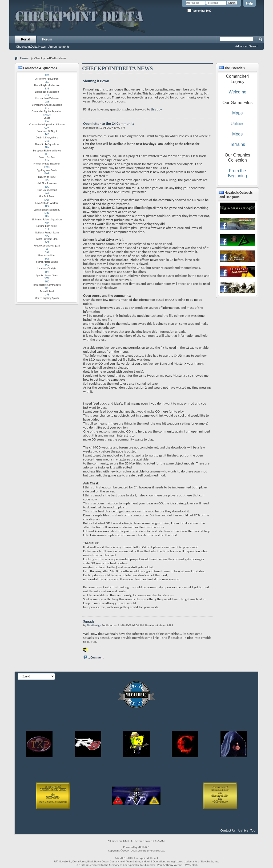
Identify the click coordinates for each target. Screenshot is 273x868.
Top (253, 830)
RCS (47, 242)
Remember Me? (199, 11)
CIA (47, 121)
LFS (47, 206)
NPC (47, 236)
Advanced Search (247, 46)
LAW (47, 200)
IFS (47, 180)
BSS (47, 89)
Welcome (237, 92)
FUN (47, 160)
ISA (47, 187)
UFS (47, 295)
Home (24, 58)
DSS (47, 141)
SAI (47, 252)
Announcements (59, 47)
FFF (47, 154)
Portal (26, 39)
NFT (47, 229)
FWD (47, 167)
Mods (237, 134)
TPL (47, 288)
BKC (47, 82)
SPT (47, 272)
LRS (47, 216)
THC (47, 281)
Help (250, 3)
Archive (243, 830)
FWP (47, 173)
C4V (47, 95)
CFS (47, 108)
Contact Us (228, 830)
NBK (47, 223)
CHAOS (47, 115)
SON (47, 265)
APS (47, 75)
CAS (47, 102)
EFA (47, 147)
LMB (47, 213)
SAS (47, 259)
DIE (47, 134)
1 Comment (96, 657)
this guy (156, 109)
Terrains (237, 144)
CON (47, 128)
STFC (47, 278)
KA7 (47, 193)
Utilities (238, 124)
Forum (47, 39)
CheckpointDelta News (31, 47)
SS (47, 249)
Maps (237, 113)
